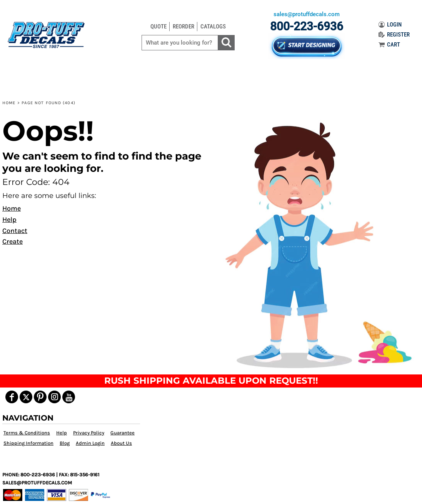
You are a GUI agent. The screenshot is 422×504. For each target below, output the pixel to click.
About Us (121, 443)
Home (9, 103)
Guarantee (123, 433)
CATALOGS (213, 27)
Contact (15, 231)
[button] (316, 244)
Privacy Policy (89, 433)
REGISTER (394, 35)
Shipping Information (28, 443)
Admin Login (90, 443)
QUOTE (158, 27)
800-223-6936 (307, 26)
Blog (65, 443)
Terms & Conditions (27, 433)
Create (13, 241)
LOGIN (390, 25)
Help (9, 220)
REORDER (183, 27)
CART (389, 45)
